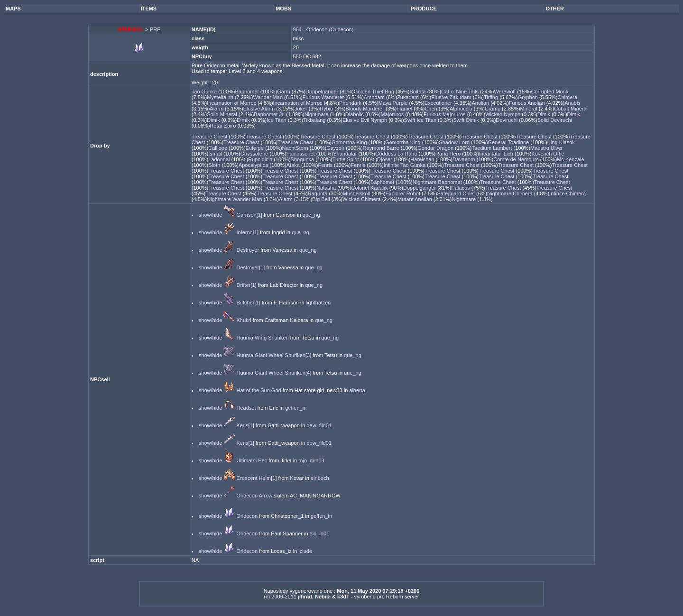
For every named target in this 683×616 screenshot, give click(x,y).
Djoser (385, 159)
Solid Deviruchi (555, 120)
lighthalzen (318, 303)
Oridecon (247, 516)
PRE (155, 29)
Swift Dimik (466, 120)
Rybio (327, 109)
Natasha (327, 188)
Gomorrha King (350, 142)
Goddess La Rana (397, 154)
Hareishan (423, 159)
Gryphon (529, 97)
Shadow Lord (455, 142)
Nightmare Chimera (510, 193)
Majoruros (393, 114)
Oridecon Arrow (254, 496)
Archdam (375, 97)
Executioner (439, 103)
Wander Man (268, 97)
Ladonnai (220, 159)
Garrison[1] (249, 215)
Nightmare (317, 114)
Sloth (215, 165)
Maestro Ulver (546, 148)
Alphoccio (462, 109)
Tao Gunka (205, 92)
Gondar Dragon (436, 148)
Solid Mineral (223, 114)
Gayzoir (336, 148)
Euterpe (256, 148)
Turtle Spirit (346, 159)
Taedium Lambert (493, 148)
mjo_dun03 (311, 460)
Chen (431, 109)
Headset (246, 408)
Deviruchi (507, 120)
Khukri (244, 320)
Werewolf (505, 92)
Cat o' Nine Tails (461, 92)
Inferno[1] (247, 232)
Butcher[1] (248, 303)
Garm (284, 92)
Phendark (351, 103)
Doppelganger (323, 92)
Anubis (572, 103)
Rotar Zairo (223, 126)
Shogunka (303, 159)
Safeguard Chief (457, 193)
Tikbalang (315, 120)
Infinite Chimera (568, 193)
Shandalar (346, 154)
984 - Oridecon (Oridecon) (323, 29)
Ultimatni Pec (252, 460)
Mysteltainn (221, 97)
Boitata (418, 92)
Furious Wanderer (324, 97)
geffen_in (296, 408)
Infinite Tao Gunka (406, 165)
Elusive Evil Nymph (365, 120)
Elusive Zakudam (452, 97)
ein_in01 (320, 533)
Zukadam (409, 97)
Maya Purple (394, 103)
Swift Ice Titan (421, 120)
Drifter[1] (246, 285)
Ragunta (318, 193)
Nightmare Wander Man (235, 199)
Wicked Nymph (503, 114)
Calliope (218, 148)
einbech (320, 478)
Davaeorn (465, 159)
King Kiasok (561, 142)
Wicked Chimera (362, 199)
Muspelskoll (357, 193)
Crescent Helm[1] (256, 478)
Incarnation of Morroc (232, 103)
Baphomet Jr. (270, 114)
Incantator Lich (497, 154)
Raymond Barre (382, 148)
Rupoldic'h (261, 159)
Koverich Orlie (548, 154)
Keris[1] (245, 425)
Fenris (326, 165)
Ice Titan (277, 120)
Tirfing (492, 97)
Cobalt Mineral (571, 109)
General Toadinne (509, 142)
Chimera (567, 97)
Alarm (217, 109)
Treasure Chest (210, 137)
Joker (302, 109)
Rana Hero (449, 154)
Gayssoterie (255, 154)
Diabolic (355, 114)
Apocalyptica (254, 165)
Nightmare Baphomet (438, 182)
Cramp (493, 109)
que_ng (311, 215)
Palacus (461, 188)
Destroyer (248, 250)
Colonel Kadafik (370, 188)
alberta (357, 390)
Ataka (294, 165)
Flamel (405, 109)
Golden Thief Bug (375, 92)
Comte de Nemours (517, 159)
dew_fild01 (319, 425)
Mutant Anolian (415, 199)
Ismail (216, 154)
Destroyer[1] (250, 267)
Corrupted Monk (549, 92)
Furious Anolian (528, 103)
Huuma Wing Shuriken (262, 338)
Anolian (481, 103)
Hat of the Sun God (258, 390)
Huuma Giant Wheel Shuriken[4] (274, 373)
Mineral (530, 109)
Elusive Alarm (260, 109)
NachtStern (296, 148)
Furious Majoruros (445, 114)
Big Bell (322, 199)
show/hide (211, 215)
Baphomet (248, 92)
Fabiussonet (301, 154)
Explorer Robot (404, 193)
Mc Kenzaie (570, 159)
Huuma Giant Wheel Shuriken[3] (274, 355)
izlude (305, 551)
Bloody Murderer (366, 109)
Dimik (545, 114)
